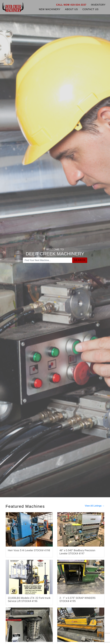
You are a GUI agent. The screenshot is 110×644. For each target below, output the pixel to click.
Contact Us (90, 9)
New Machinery (50, 9)
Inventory (98, 5)
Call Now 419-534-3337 (71, 5)
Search (80, 260)
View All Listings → (95, 506)
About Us (71, 9)
